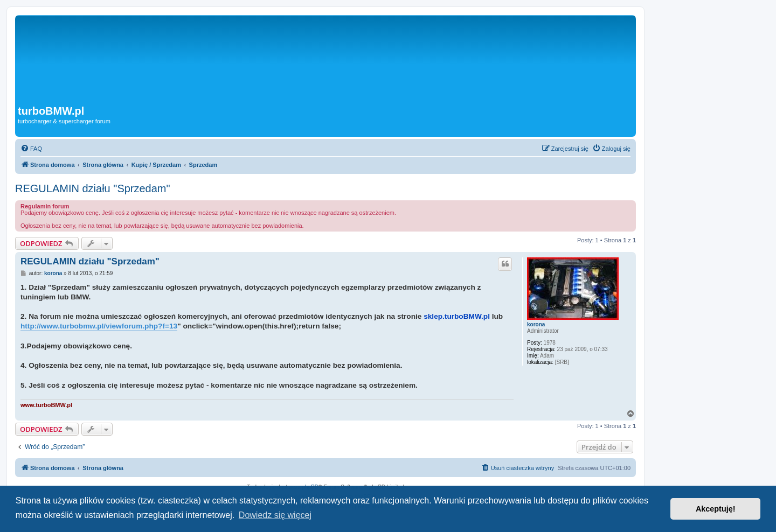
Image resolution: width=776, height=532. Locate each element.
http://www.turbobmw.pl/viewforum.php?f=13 (99, 326)
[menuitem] (31, 149)
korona (536, 324)
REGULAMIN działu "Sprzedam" (93, 188)
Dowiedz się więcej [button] (275, 515)
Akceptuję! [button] (716, 509)
